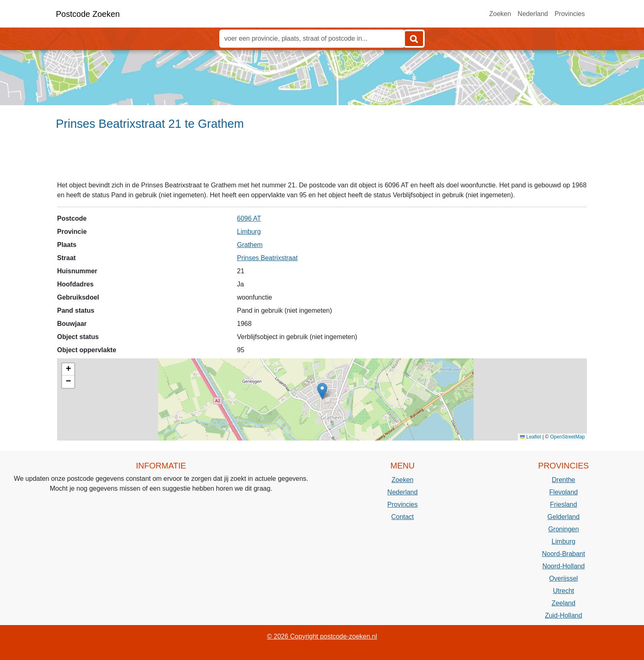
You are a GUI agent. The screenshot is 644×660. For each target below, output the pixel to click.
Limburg (249, 232)
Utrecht (563, 591)
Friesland (563, 504)
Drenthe (564, 480)
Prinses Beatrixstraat (267, 258)
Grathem (250, 245)
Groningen (564, 529)
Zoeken (500, 14)
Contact (402, 517)
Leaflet (530, 437)
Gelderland (563, 517)
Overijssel (563, 578)
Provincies (570, 14)
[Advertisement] (322, 159)
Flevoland (563, 492)
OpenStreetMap (567, 437)
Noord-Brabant (564, 554)
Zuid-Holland (564, 615)
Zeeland (563, 603)
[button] (322, 391)
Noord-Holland (563, 566)
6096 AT (249, 218)
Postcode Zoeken (88, 14)
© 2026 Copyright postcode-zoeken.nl (322, 636)
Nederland (533, 14)
